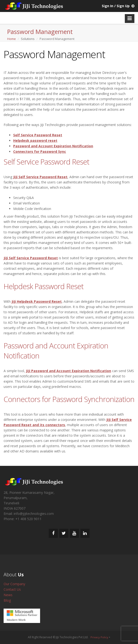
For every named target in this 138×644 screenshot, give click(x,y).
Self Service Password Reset (46, 162)
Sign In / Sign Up (116, 6)
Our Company (14, 584)
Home (12, 39)
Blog (7, 600)
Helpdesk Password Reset (44, 286)
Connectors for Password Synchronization (69, 399)
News (8, 595)
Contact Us (12, 589)
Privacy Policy (99, 637)
